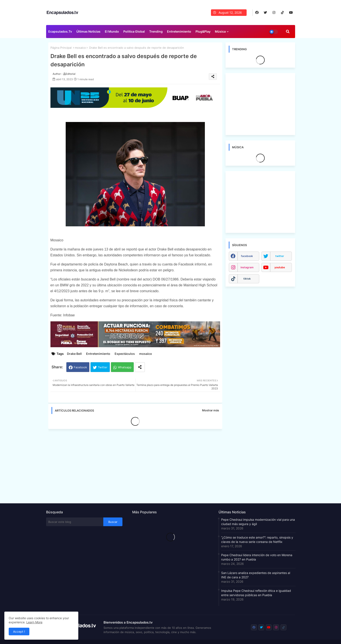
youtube (280, 267)
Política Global (134, 31)
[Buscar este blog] (75, 522)
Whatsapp (125, 367)
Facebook (80, 367)
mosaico (80, 48)
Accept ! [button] (19, 631)
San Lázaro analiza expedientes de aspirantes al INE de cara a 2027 (256, 575)
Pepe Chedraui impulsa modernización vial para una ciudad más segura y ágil (258, 522)
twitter (280, 256)
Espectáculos (125, 354)
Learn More (34, 622)
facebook (247, 256)
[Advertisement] (137, 465)
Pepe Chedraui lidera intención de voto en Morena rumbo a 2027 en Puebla (257, 557)
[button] (288, 32)
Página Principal (61, 48)
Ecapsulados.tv (60, 31)
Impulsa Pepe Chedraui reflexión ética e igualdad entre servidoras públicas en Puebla (256, 593)
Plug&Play (203, 31)
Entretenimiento (179, 31)
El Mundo (112, 31)
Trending (156, 31)
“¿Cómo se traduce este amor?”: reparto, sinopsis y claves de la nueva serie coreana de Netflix (257, 540)
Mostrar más (211, 410)
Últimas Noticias (88, 31)
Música (220, 31)
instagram (247, 267)
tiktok (247, 279)
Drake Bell (74, 354)
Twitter (103, 367)
